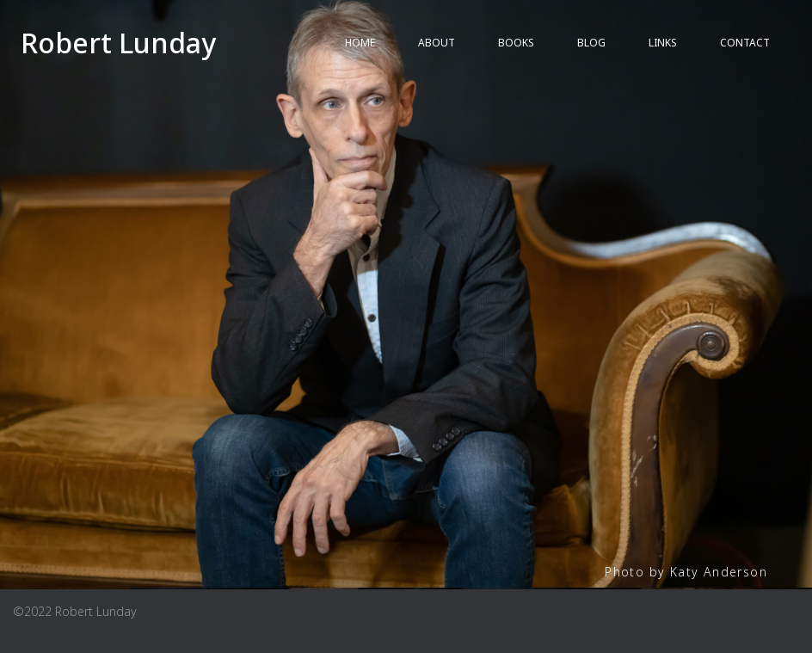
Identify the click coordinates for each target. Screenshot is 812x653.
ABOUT (437, 43)
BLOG (591, 43)
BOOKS (516, 43)
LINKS (663, 43)
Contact (745, 43)
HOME (360, 43)
